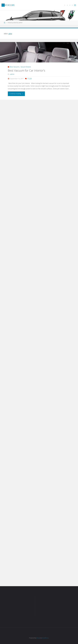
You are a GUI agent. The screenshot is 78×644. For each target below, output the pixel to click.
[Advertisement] (19, 607)
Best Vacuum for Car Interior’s (26, 70)
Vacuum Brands (26, 67)
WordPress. (45, 638)
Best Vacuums (15, 67)
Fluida (38, 638)
